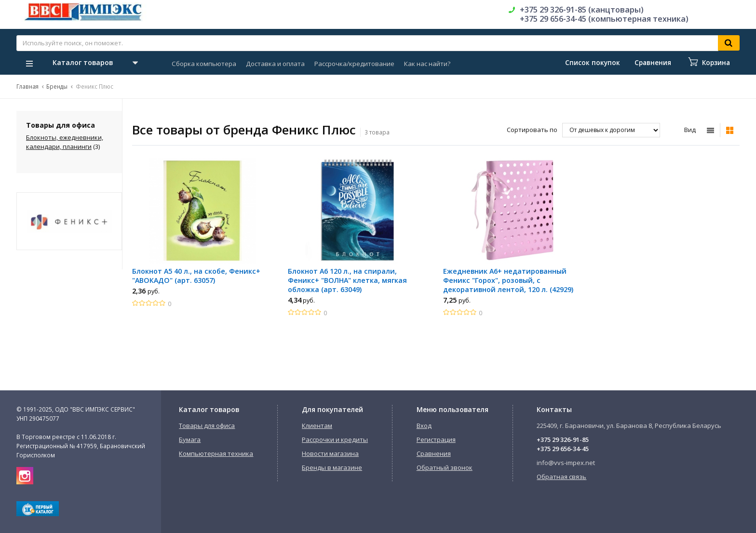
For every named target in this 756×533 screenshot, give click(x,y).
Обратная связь (561, 477)
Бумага (190, 440)
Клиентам (317, 426)
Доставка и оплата (275, 64)
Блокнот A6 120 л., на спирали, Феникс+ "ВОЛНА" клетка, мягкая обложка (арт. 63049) (347, 280)
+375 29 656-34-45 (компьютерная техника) (604, 19)
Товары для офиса (207, 426)
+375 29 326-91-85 (563, 440)
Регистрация (436, 440)
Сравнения (434, 453)
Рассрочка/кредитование (354, 64)
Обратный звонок (445, 467)
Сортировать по (532, 130)
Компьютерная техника (216, 453)
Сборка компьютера (204, 64)
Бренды (57, 86)
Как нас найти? (427, 64)
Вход (424, 426)
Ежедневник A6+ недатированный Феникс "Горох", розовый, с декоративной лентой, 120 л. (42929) (508, 280)
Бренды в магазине (332, 467)
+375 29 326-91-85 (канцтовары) (582, 10)
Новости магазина (330, 453)
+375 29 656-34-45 (563, 449)
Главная (27, 86)
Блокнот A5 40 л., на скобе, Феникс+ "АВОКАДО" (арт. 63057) (196, 276)
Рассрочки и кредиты (335, 440)
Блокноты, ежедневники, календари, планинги (65, 142)
